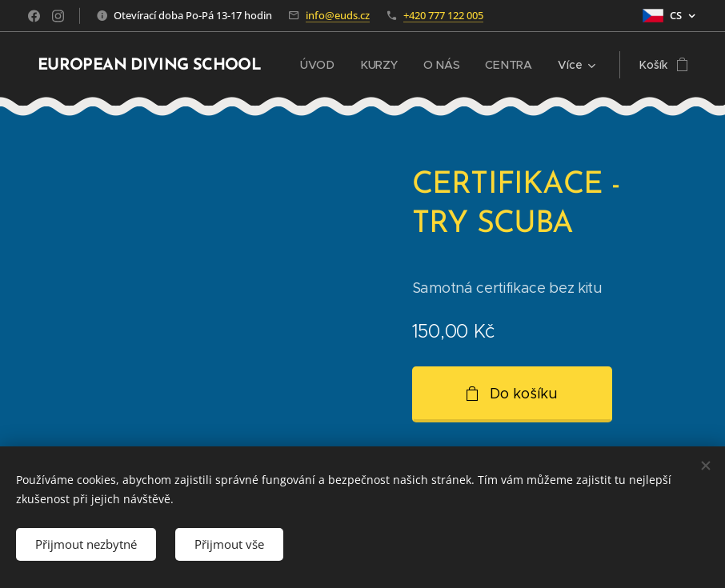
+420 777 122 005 (443, 15)
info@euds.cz (338, 15)
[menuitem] (322, 65)
